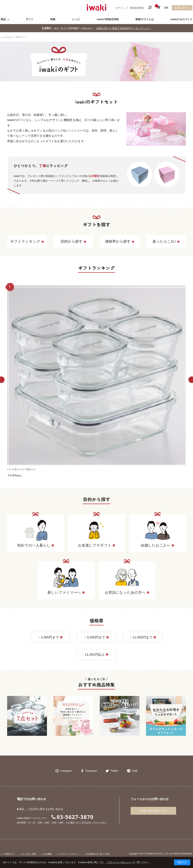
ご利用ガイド (9, 854)
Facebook (91, 771)
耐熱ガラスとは (145, 19)
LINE (135, 771)
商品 (3, 19)
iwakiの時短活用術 (108, 19)
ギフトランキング (27, 241)
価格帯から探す (120, 241)
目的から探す (73, 241)
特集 (53, 19)
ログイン (120, 8)
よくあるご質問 (29, 854)
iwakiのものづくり (181, 19)
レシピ (76, 19)
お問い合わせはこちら (153, 811)
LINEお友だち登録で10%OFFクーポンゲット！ (124, 28)
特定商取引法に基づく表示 (98, 854)
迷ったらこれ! (166, 241)
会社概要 (48, 854)
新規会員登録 (137, 8)
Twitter (114, 771)
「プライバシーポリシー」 (119, 862)
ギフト (30, 19)
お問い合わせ (182, 8)
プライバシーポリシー (69, 854)
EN (166, 8)
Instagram (66, 771)
